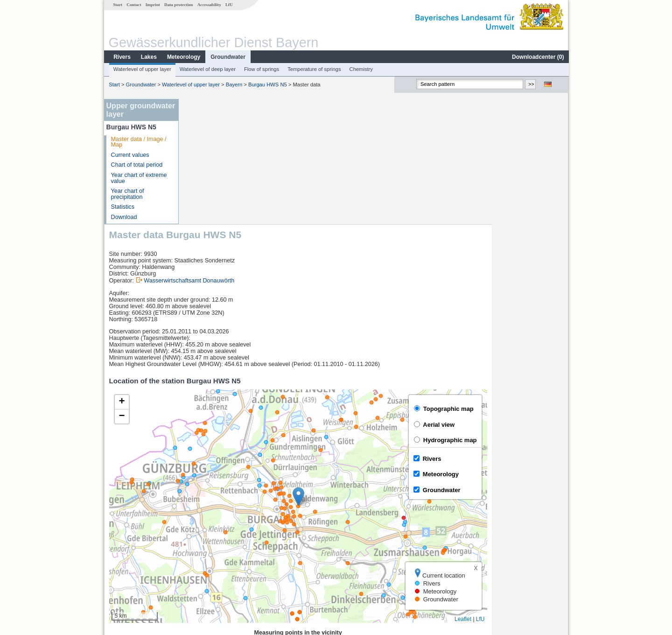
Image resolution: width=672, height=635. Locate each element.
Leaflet (539, 494)
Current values (130, 155)
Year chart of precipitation (127, 194)
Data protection (178, 5)
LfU (229, 5)
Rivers (122, 57)
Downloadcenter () (537, 57)
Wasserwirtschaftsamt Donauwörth (266, 155)
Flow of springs (261, 69)
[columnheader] (250, 519)
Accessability (209, 5)
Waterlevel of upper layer (142, 69)
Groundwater (227, 57)
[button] (375, 371)
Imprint (152, 5)
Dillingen (203, 539)
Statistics (122, 207)
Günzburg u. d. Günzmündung (231, 529)
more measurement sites (230, 570)
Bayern (234, 85)
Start (117, 5)
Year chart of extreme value (139, 178)
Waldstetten (207, 559)
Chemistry (361, 69)
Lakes (148, 57)
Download (124, 217)
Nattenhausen (210, 549)
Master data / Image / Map (138, 142)
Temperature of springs (314, 69)
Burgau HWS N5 (267, 85)
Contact (133, 5)
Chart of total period (136, 165)
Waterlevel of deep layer (207, 69)
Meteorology (183, 57)
